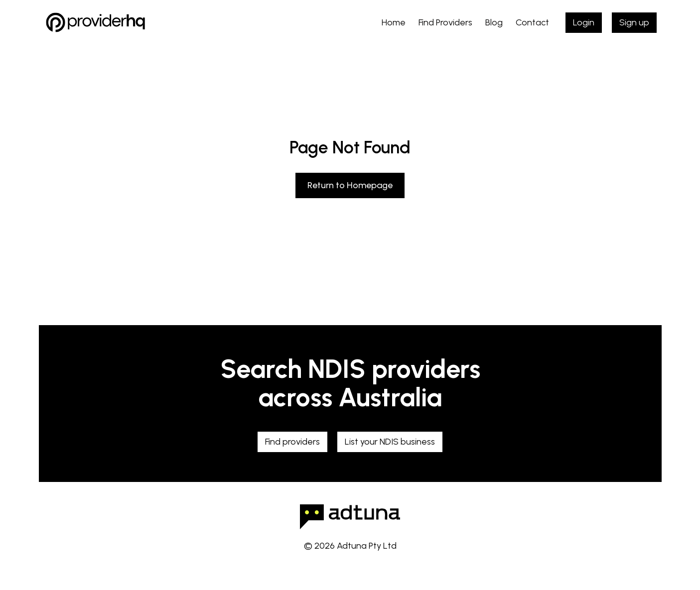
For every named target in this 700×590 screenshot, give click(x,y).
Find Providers (445, 22)
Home (394, 22)
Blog (494, 22)
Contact (532, 22)
